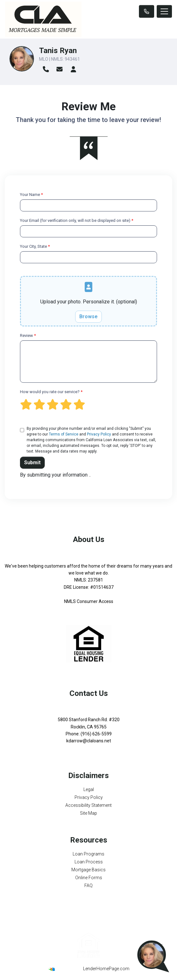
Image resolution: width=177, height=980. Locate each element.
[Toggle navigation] (164, 11)
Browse (88, 317)
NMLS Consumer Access (89, 601)
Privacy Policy (99, 434)
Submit (32, 463)
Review (28, 335)
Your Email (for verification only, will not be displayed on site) (77, 220)
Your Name (31, 195)
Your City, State (35, 246)
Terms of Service (64, 434)
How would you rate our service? (51, 392)
